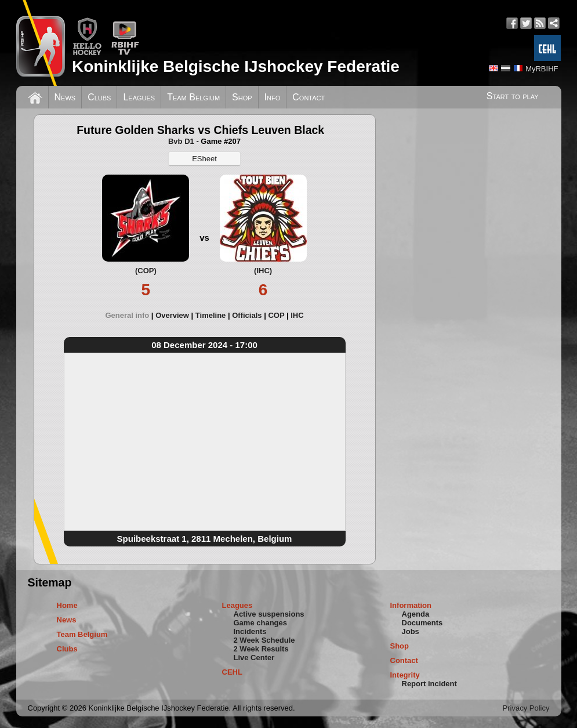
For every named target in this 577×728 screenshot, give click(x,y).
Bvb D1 (181, 141)
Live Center (254, 658)
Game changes (261, 623)
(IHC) (263, 271)
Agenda (416, 614)
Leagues (139, 97)
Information (411, 605)
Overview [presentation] (172, 315)
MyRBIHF (542, 69)
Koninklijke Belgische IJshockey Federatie (236, 66)
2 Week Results (261, 649)
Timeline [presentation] (211, 315)
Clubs (99, 97)
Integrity (405, 675)
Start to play (513, 96)
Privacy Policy (526, 708)
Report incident (429, 684)
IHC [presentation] (297, 315)
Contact (309, 97)
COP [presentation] (276, 315)
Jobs (411, 631)
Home (67, 605)
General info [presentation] (127, 315)
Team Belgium (193, 97)
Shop (242, 97)
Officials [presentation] (247, 315)
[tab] (130, 315)
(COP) (146, 271)
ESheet (204, 159)
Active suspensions (269, 614)
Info (273, 97)
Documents (422, 623)
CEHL (232, 672)
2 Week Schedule (264, 640)
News (65, 97)
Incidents (250, 631)
